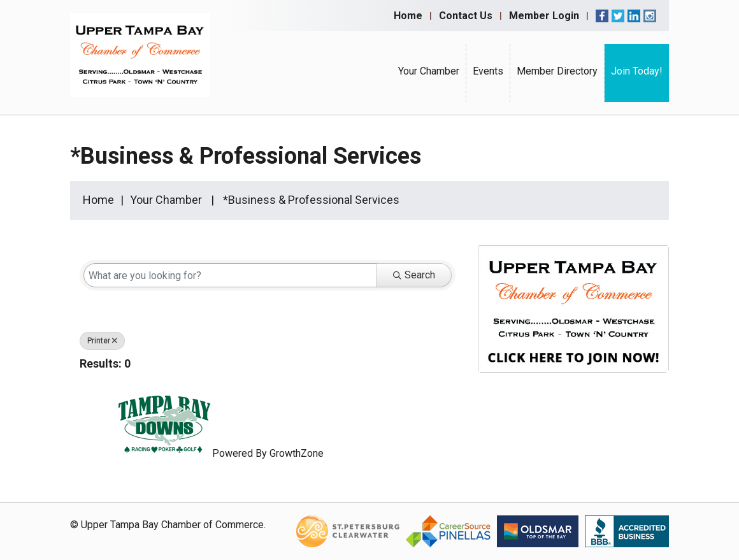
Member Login (544, 16)
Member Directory (557, 71)
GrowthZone (297, 453)
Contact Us (466, 16)
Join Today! (637, 71)
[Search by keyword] (230, 275)
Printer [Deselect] (102, 341)
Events (488, 71)
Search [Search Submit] (414, 275)
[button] (435, 366)
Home (408, 16)
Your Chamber (429, 71)
